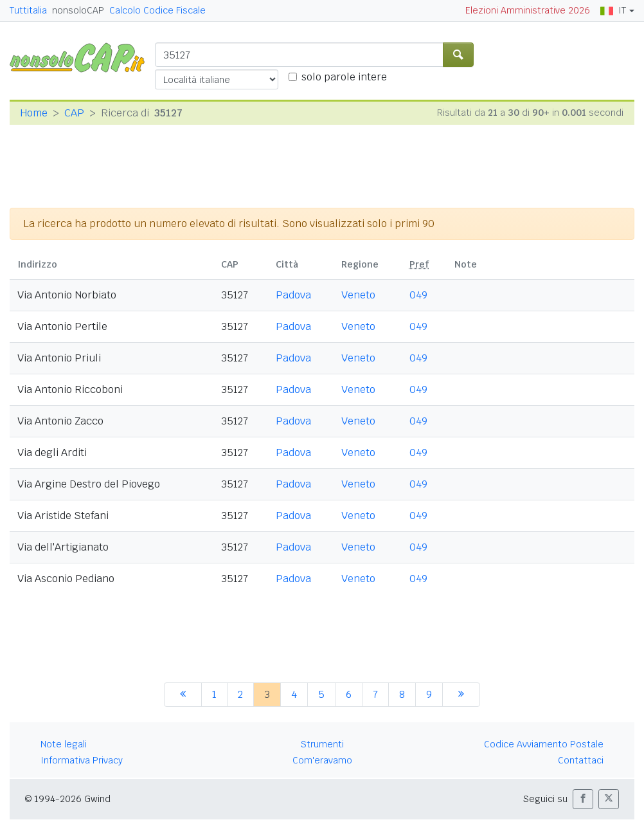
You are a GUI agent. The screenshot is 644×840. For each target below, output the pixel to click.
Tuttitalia (28, 10)
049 (418, 295)
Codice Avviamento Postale (544, 744)
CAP (74, 113)
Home (34, 113)
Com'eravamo (322, 760)
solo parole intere (344, 77)
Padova (293, 295)
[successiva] (461, 695)
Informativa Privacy (82, 760)
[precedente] (183, 695)
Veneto (358, 295)
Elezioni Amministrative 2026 (528, 10)
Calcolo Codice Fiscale (157, 10)
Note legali (64, 744)
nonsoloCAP (78, 10)
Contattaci (581, 760)
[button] (583, 799)
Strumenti (322, 744)
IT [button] (613, 10)
